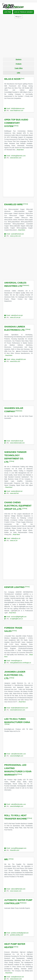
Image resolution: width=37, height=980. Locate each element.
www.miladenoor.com (17, 111)
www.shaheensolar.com (17, 443)
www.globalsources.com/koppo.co (21, 663)
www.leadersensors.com (18, 710)
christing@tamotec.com (18, 156)
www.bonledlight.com (17, 756)
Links (18, 73)
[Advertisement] (18, 39)
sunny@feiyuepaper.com (19, 848)
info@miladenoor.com (18, 108)
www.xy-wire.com (15, 236)
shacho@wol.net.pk (17, 441)
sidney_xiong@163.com (18, 359)
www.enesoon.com (16, 979)
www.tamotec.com (16, 158)
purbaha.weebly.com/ (17, 935)
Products (19, 64)
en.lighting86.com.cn (16, 619)
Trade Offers (19, 68)
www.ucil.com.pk (15, 317)
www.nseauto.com (16, 891)
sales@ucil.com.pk (17, 315)
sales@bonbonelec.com (18, 754)
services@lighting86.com (19, 617)
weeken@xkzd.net (17, 491)
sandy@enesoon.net (17, 977)
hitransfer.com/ (15, 850)
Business (19, 59)
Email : (8, 108)
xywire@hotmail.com (17, 234)
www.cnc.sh (14, 540)
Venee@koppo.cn (17, 661)
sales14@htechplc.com (18, 889)
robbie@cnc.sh (16, 538)
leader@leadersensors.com (19, 708)
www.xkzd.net (14, 493)
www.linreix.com (15, 361)
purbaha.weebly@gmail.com (20, 933)
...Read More (20, 150)
